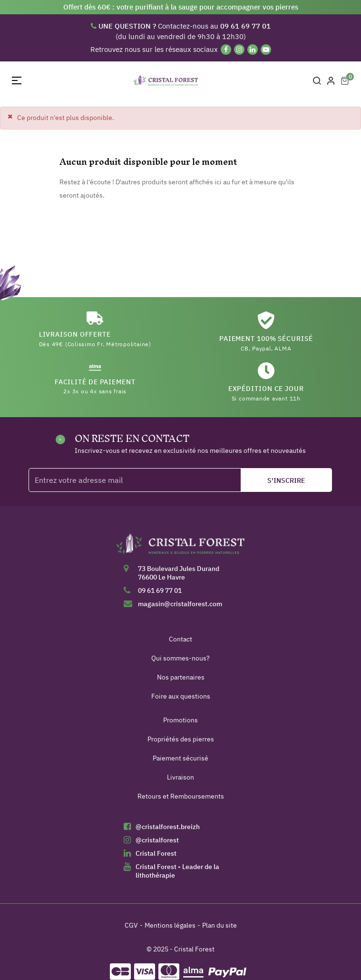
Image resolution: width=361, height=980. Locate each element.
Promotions (180, 720)
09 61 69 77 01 (160, 590)
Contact (180, 639)
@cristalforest (157, 840)
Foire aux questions (181, 696)
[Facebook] (226, 50)
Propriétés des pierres (181, 739)
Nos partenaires (181, 677)
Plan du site (220, 925)
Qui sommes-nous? (180, 658)
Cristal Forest (156, 853)
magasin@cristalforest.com (180, 604)
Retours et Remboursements (181, 796)
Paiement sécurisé (180, 758)
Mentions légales (170, 925)
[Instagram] (239, 50)
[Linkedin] (253, 50)
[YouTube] (266, 50)
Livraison (180, 777)
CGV (131, 925)
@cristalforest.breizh (168, 827)
